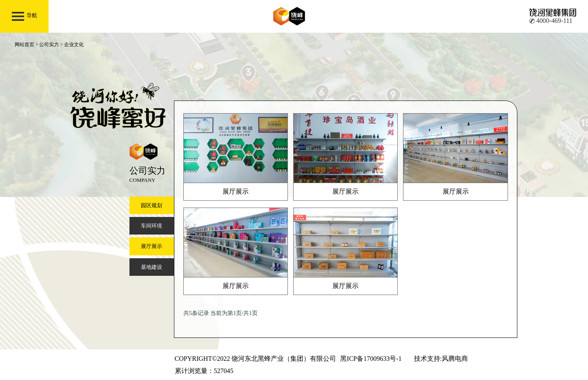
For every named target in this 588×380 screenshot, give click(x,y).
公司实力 (49, 45)
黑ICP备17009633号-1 (371, 359)
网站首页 (24, 45)
